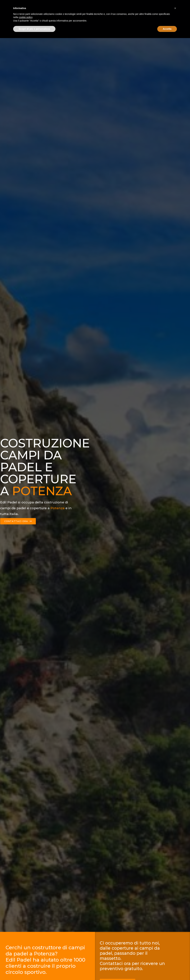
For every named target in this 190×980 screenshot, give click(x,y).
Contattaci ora (162, 5)
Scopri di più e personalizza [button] (34, 971)
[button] (175, 950)
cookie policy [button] (25, 959)
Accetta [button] (167, 971)
